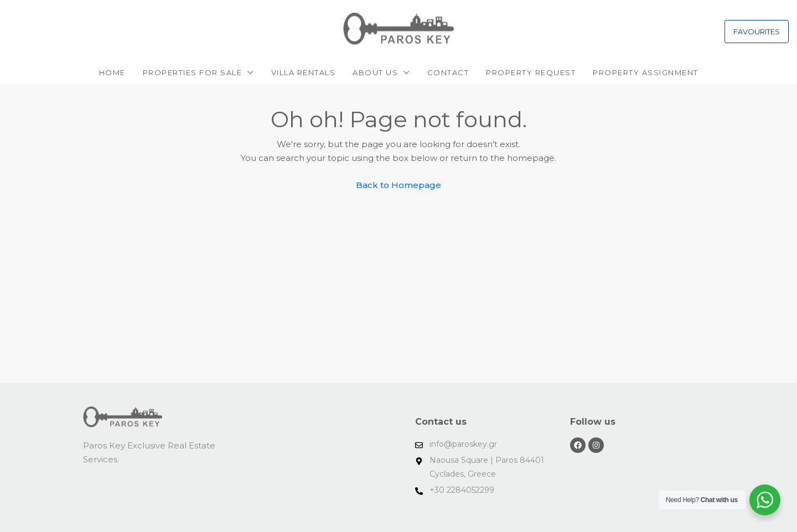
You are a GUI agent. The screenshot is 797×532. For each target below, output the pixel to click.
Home (112, 72)
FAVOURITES (757, 32)
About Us (375, 72)
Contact (448, 72)
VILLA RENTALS (304, 72)
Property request (531, 72)
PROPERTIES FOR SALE (193, 72)
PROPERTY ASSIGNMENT (646, 72)
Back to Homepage (398, 185)
